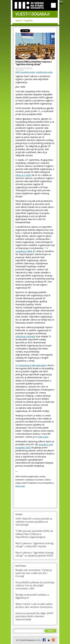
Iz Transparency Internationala (30, 365)
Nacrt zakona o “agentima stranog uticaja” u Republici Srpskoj (34, 545)
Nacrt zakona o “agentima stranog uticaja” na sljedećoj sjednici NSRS (34, 554)
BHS (61, 2)
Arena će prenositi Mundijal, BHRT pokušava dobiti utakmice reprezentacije (35, 617)
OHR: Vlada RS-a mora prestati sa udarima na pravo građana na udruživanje (34, 522)
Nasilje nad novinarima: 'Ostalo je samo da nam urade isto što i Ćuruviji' (34, 573)
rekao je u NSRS (23, 175)
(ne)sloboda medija (44, 72)
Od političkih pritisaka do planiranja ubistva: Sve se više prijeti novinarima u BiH (35, 586)
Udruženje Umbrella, (25, 336)
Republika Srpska (28, 72)
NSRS (18, 72)
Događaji (28, 20)
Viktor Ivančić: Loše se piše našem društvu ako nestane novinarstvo (34, 606)
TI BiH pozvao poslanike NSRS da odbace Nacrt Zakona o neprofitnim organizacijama (34, 534)
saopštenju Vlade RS (25, 251)
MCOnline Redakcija (24, 68)
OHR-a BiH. (43, 437)
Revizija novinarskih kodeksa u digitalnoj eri (32, 597)
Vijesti (18, 20)
